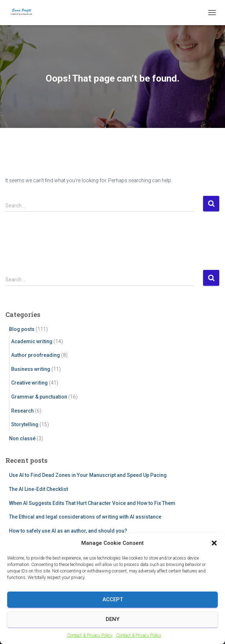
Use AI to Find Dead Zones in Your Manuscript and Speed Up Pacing (88, 475)
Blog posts (22, 329)
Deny (112, 627)
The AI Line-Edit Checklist (38, 489)
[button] (214, 551)
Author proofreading (36, 355)
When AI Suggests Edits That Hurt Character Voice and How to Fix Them (92, 503)
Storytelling (25, 424)
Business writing (31, 369)
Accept (113, 607)
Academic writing (32, 341)
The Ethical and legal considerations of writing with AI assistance (85, 517)
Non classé (22, 438)
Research (22, 411)
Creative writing (29, 383)
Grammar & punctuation (39, 397)
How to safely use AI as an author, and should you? (68, 531)
